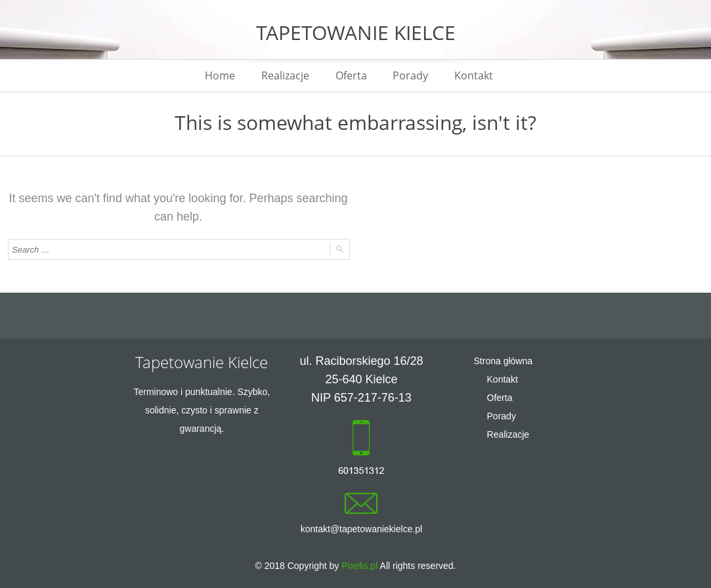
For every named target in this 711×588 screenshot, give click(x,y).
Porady (411, 75)
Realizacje (285, 75)
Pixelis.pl (359, 566)
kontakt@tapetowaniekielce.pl (361, 529)
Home (220, 75)
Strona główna (504, 361)
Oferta (351, 75)
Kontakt (474, 75)
